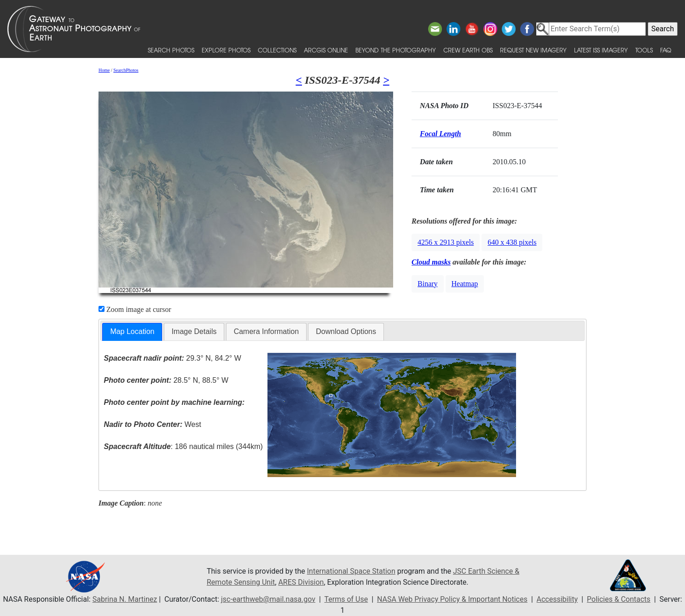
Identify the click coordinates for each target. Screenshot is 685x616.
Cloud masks (431, 262)
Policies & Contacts (619, 599)
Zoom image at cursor (135, 309)
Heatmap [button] (465, 284)
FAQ (666, 50)
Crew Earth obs (468, 50)
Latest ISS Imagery (601, 50)
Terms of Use (346, 599)
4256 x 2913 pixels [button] (446, 242)
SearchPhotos (126, 70)
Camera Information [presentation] (266, 331)
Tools (644, 50)
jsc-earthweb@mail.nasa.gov (268, 599)
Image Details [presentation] (194, 331)
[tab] (132, 332)
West (153, 424)
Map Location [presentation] (132, 331)
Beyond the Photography (396, 50)
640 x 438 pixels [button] (512, 242)
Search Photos (171, 50)
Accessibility (557, 599)
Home (104, 70)
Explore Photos (226, 50)
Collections (277, 50)
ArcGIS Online (326, 50)
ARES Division (301, 582)
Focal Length (440, 134)
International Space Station (351, 571)
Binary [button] (428, 284)
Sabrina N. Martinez (125, 599)
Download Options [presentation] (346, 331)
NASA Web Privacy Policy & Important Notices (452, 599)
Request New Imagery (533, 50)
